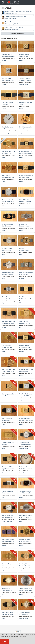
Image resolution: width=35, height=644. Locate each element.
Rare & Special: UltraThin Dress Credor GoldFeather (8, 178)
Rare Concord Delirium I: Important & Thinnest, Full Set (9, 323)
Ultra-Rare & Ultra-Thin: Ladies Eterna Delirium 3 (26, 153)
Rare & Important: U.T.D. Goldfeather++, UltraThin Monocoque (9, 153)
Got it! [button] (4, 642)
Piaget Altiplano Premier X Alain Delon (16, 18)
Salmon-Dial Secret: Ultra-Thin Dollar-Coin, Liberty (26, 542)
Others (3, 497)
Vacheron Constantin (7, 521)
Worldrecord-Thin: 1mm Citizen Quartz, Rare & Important (9, 202)
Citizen (4, 206)
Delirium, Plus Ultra (11, 23)
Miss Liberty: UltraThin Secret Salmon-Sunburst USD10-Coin (26, 129)
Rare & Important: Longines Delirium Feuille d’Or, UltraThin (25, 347)
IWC (20, 303)
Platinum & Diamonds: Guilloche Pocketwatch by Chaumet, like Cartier (26, 469)
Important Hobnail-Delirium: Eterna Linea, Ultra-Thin (26, 420)
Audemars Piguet (24, 85)
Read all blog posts (17, 33)
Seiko (3, 157)
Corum (3, 594)
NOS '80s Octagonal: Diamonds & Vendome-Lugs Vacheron (8, 517)
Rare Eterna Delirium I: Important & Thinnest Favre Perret (8, 469)
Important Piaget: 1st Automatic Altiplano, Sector (8, 275)
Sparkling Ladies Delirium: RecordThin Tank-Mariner (8, 80)
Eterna (21, 60)
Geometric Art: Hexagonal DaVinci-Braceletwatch (25, 323)
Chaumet (22, 473)
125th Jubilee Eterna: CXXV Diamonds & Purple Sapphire (25, 493)
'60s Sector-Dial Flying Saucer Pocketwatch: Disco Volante (26, 590)
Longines (4, 109)
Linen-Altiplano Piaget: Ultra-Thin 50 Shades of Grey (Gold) (26, 517)
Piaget (21, 133)
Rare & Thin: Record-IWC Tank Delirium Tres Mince (26, 299)
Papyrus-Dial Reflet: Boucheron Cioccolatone (7, 493)
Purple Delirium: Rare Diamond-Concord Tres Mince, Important (8, 542)
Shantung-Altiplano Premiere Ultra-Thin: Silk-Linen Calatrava (25, 566)
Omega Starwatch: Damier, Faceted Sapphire (7, 250)
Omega (21, 109)
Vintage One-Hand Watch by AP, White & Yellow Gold (25, 614)
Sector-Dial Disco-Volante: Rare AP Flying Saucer (26, 444)
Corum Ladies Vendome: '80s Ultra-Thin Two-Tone (8, 590)
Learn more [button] (23, 637)
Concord (4, 60)
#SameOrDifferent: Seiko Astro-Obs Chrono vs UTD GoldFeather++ (19, 12)
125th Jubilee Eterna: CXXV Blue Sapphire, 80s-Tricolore (25, 202)
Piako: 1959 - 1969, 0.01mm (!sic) (14, 28)
